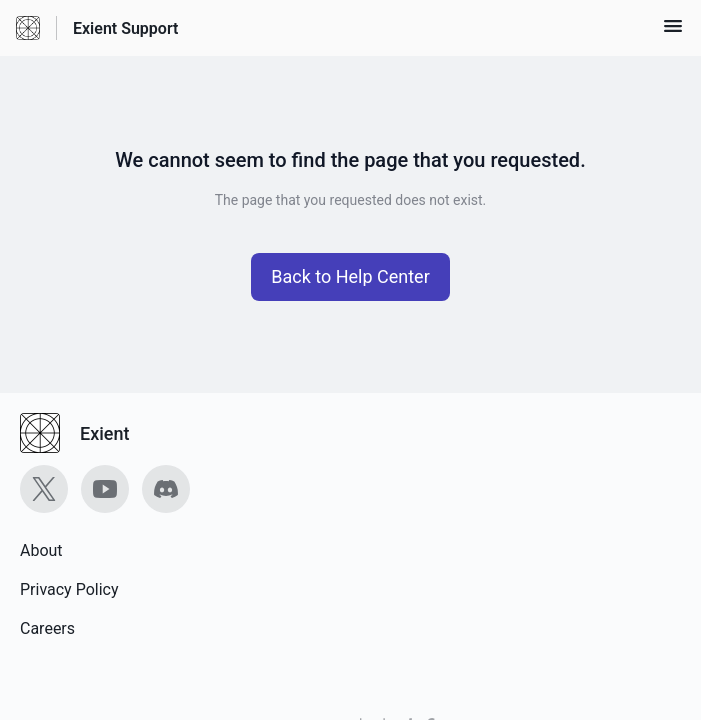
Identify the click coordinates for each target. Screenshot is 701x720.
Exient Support (125, 28)
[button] (673, 32)
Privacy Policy (69, 589)
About (41, 550)
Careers (47, 628)
